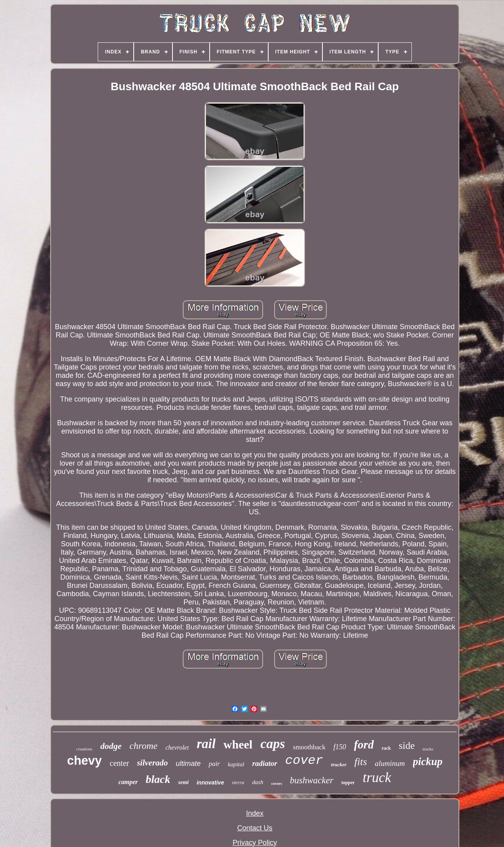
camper (128, 782)
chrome (143, 746)
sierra (238, 782)
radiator (264, 763)
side (407, 746)
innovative (210, 783)
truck (377, 778)
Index (255, 813)
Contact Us (255, 828)
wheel (238, 744)
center (119, 763)
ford (364, 745)
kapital (236, 764)
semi (183, 782)
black (158, 779)
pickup (428, 762)
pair (214, 764)
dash (258, 782)
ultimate (188, 764)
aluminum (390, 763)
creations (84, 749)
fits (361, 762)
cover (304, 761)
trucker (339, 765)
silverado (152, 763)
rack (386, 748)
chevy (84, 761)
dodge (111, 746)
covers (277, 784)
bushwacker (312, 780)
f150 (340, 747)
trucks (428, 749)
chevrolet (177, 748)
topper (348, 783)
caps (273, 744)
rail (206, 744)
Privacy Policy (255, 843)
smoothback (309, 747)
